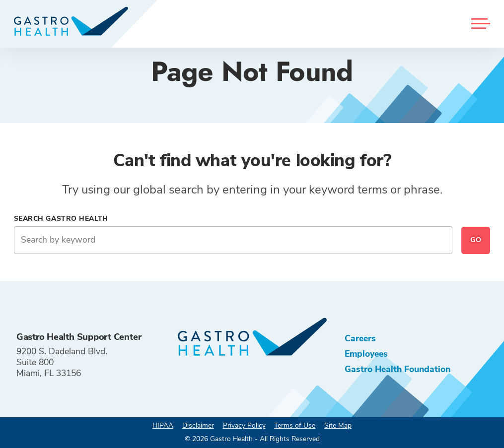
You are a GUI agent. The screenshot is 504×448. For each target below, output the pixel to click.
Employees (366, 354)
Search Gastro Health (61, 219)
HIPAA (163, 425)
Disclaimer (198, 425)
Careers (360, 338)
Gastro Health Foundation (397, 369)
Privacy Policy (244, 425)
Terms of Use (295, 425)
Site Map (338, 425)
